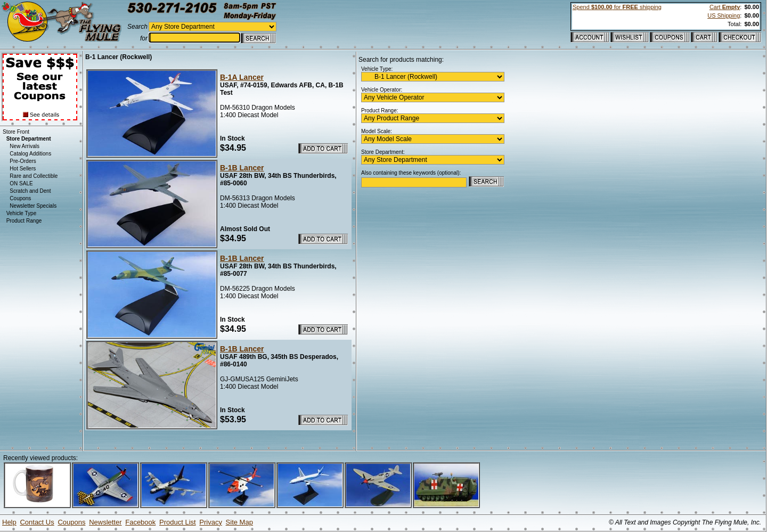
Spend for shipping (617, 7)
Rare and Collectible (34, 176)
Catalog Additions (30, 154)
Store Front (16, 132)
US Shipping (724, 15)
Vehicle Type (22, 213)
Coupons (20, 198)
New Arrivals (25, 146)
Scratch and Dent (30, 191)
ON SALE (21, 183)
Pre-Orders (23, 161)
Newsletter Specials (33, 206)
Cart (725, 7)
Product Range (24, 221)
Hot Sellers (23, 169)
